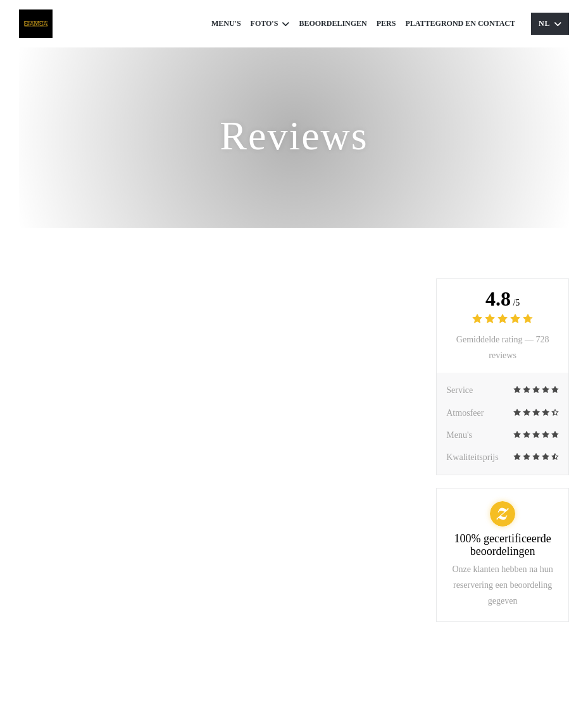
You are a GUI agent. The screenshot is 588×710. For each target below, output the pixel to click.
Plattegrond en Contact (460, 23)
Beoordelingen (333, 23)
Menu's (226, 23)
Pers (386, 23)
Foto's (270, 24)
